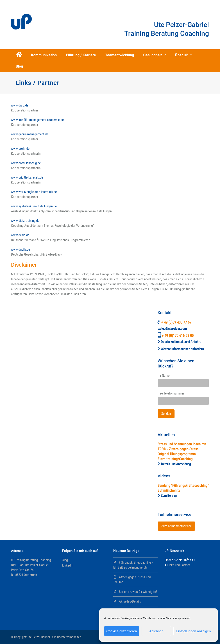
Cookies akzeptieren (122, 631)
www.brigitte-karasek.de (27, 177)
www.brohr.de (20, 149)
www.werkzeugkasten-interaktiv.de (34, 192)
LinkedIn (68, 565)
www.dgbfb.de (20, 249)
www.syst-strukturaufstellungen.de (34, 206)
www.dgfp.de (20, 105)
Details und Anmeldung (176, 464)
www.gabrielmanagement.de (30, 134)
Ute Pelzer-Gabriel (39, 637)
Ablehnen (156, 631)
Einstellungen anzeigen (193, 631)
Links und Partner (179, 565)
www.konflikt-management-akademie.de (37, 120)
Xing (65, 560)
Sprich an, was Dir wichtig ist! (138, 592)
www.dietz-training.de (25, 221)
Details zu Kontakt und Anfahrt (181, 342)
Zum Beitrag (169, 496)
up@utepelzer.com (174, 329)
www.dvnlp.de (20, 235)
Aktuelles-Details (130, 601)
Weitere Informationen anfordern (182, 349)
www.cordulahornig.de (26, 163)
